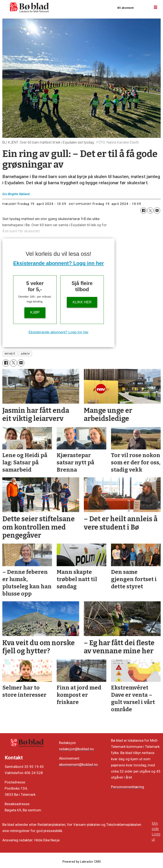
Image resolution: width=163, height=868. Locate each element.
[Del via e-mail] (157, 210)
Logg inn (142, 8)
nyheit (10, 354)
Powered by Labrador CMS (82, 862)
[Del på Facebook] (143, 210)
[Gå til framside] (30, 7)
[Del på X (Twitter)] (150, 210)
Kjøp (35, 312)
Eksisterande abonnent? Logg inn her (58, 263)
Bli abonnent (125, 8)
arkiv (25, 354)
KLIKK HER (82, 302)
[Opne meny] (156, 7)
